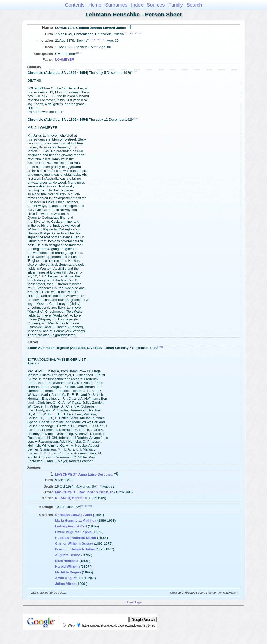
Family (176, 5)
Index (137, 5)
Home (95, 5)
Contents (75, 5)
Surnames (116, 5)
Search (194, 5)
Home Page (133, 602)
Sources (156, 5)
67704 (96, 46)
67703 (103, 40)
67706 (83, 506)
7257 (126, 33)
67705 (99, 486)
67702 (138, 33)
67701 (132, 33)
